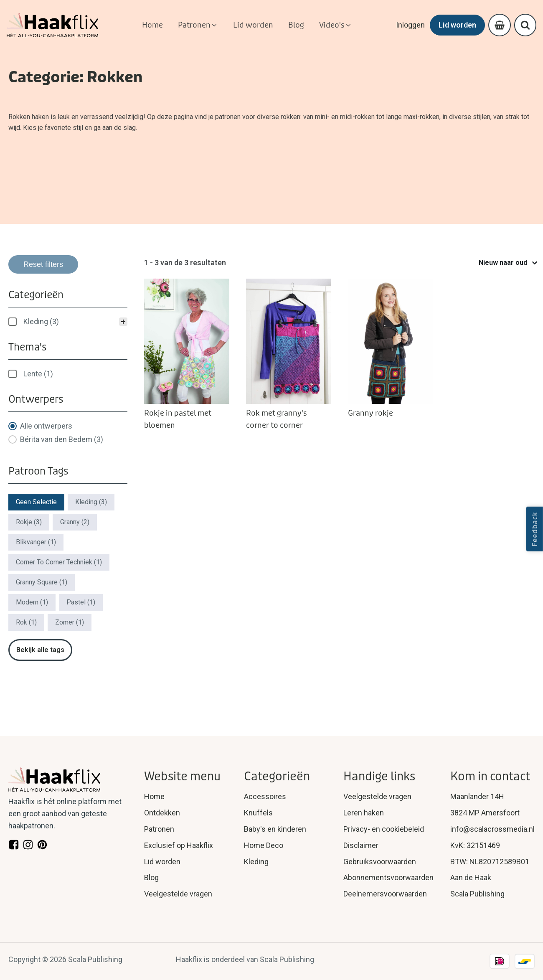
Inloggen (410, 25)
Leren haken (364, 813)
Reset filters (43, 264)
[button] (198, 25)
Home (154, 796)
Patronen (159, 829)
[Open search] (525, 25)
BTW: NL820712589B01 (490, 862)
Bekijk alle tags (40, 650)
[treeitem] (68, 322)
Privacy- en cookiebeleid (384, 829)
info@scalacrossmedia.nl (492, 829)
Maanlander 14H (477, 796)
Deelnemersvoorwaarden (385, 894)
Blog (151, 877)
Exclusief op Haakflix (179, 845)
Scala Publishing (477, 894)
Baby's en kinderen (275, 829)
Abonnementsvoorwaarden (388, 877)
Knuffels (258, 813)
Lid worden (457, 25)
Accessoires (265, 796)
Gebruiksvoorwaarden (380, 862)
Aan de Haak (471, 877)
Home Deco (264, 845)
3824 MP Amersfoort (485, 813)
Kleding (256, 862)
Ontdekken (162, 813)
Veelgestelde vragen (178, 894)
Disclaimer (361, 845)
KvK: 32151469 (475, 845)
